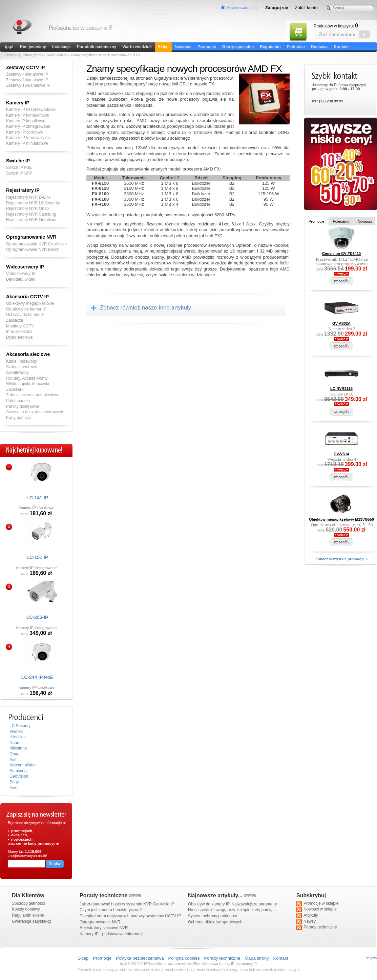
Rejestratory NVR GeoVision (32, 220)
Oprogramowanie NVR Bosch (33, 249)
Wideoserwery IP (25, 267)
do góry (371, 958)
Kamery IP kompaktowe (28, 115)
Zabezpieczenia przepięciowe (33, 395)
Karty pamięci (18, 418)
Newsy (306, 922)
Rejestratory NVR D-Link (28, 197)
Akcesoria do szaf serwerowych (35, 412)
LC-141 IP (37, 498)
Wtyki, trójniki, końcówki (28, 384)
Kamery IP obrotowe (25, 132)
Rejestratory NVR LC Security (33, 203)
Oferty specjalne (238, 47)
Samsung (18, 771)
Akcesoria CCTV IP (27, 297)
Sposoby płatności (28, 903)
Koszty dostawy (26, 909)
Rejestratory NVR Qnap (27, 208)
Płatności (296, 47)
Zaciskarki (15, 389)
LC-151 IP (37, 557)
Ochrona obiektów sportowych (215, 922)
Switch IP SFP (19, 173)
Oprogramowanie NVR (31, 237)
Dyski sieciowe (19, 337)
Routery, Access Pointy (27, 378)
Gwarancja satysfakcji (32, 921)
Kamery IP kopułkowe (26, 121)
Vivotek (16, 732)
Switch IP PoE (19, 167)
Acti (13, 760)
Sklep (163, 47)
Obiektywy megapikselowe (30, 303)
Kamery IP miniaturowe (27, 143)
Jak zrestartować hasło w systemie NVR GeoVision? (127, 904)
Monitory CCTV (20, 326)
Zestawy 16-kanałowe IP (28, 85)
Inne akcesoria (19, 332)
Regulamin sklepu (28, 915)
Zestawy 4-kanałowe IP (27, 74)
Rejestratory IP (23, 190)
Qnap (14, 754)
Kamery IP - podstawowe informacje (112, 934)
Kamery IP (23, 28)
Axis (13, 788)
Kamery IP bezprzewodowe (31, 109)
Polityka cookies (184, 958)
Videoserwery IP (21, 274)
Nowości (183, 47)
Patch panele (18, 401)
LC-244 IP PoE (37, 677)
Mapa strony (257, 958)
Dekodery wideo (21, 279)
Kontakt (341, 47)
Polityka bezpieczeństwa (140, 958)
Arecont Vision (23, 765)
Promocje (207, 47)
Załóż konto (306, 8)
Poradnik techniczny (97, 47)
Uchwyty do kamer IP (25, 315)
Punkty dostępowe (23, 406)
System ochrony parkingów (212, 916)
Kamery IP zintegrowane (28, 126)
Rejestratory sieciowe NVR (104, 928)
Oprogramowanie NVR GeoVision (36, 244)
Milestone (18, 748)
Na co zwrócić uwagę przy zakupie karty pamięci (232, 910)
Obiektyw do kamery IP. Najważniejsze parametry (233, 904)
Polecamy (341, 221)
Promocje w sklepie (317, 904)
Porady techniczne (317, 927)
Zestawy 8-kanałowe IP (27, 80)
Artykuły (307, 916)
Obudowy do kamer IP (26, 309)
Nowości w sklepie (317, 909)
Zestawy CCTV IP (25, 67)
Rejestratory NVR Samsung (31, 214)
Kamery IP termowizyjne (28, 138)
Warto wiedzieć (137, 47)
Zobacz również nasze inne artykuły (145, 308)
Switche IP (18, 161)
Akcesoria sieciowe (28, 354)
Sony (14, 782)
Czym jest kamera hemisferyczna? (111, 910)
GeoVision (19, 776)
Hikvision (18, 737)
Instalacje (61, 47)
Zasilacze (15, 320)
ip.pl (9, 47)
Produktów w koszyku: (336, 26)
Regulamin (270, 47)
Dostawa (319, 47)
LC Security (20, 726)
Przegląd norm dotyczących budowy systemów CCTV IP (130, 916)
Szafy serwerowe (22, 367)
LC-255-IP (37, 617)
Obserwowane (238, 7)
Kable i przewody (22, 361)
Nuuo (14, 743)
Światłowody (17, 373)
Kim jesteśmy (33, 47)
